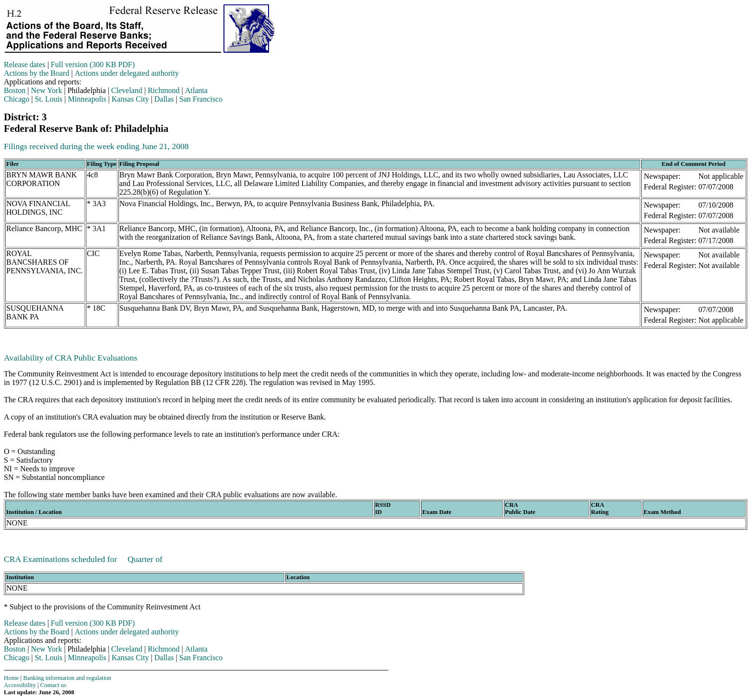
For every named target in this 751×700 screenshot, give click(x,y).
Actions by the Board (36, 73)
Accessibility (20, 685)
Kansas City (130, 99)
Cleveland (127, 90)
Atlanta (196, 90)
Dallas (164, 99)
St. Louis (49, 99)
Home (11, 678)
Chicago (17, 99)
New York (47, 90)
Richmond (164, 90)
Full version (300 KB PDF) (93, 64)
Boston (15, 90)
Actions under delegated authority (127, 73)
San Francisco (201, 99)
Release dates (25, 64)
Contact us (53, 685)
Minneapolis (87, 99)
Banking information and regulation (67, 678)
